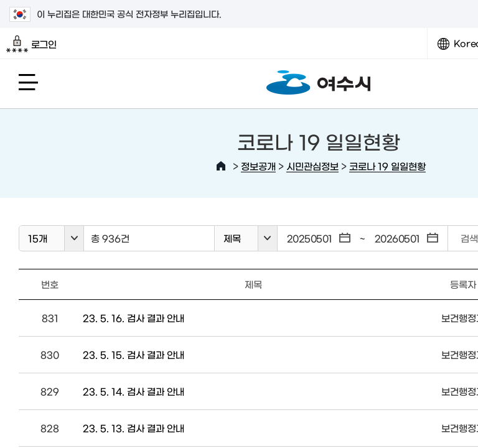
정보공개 (258, 166)
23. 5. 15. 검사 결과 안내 (134, 354)
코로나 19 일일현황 (387, 166)
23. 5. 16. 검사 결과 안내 (134, 318)
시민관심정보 (312, 166)
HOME (221, 166)
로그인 (31, 44)
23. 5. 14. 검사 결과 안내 (134, 391)
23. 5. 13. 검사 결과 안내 (134, 428)
